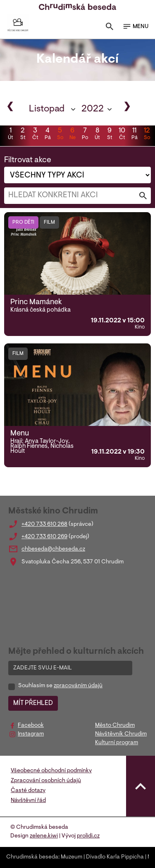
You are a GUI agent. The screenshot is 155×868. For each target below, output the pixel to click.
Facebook (31, 726)
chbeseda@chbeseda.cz (53, 549)
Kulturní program (117, 743)
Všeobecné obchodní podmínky (51, 771)
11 (134, 135)
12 (147, 135)
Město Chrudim (115, 726)
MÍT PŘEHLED (33, 703)
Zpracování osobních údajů (46, 781)
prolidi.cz (88, 836)
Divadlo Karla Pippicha (115, 857)
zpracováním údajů (78, 686)
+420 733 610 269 (44, 537)
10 (122, 135)
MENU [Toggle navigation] (135, 26)
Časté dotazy (28, 791)
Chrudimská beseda (32, 857)
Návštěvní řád (28, 801)
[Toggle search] (110, 28)
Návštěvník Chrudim (121, 734)
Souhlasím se (60, 686)
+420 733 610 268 (44, 525)
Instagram (31, 734)
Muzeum (72, 857)
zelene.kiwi (44, 836)
